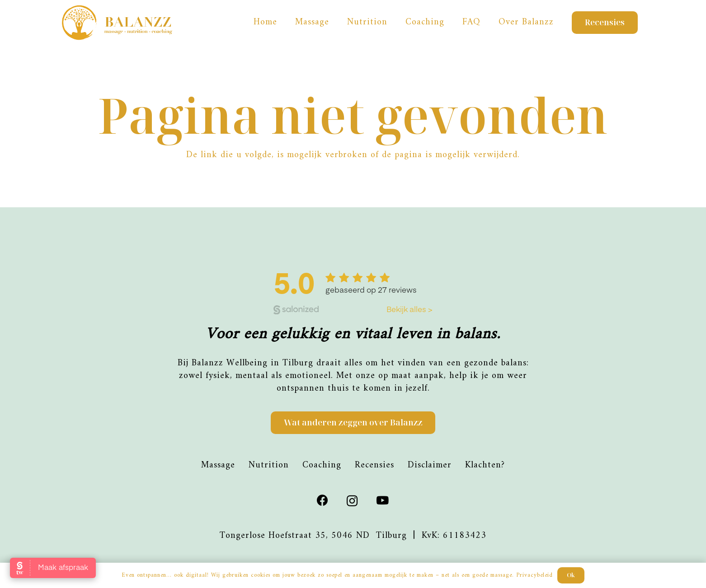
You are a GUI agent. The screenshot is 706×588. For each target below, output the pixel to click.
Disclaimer (430, 465)
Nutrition (269, 465)
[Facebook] (323, 500)
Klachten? (485, 465)
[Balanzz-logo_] (118, 23)
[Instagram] (352, 501)
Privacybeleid (534, 575)
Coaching (322, 465)
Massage (218, 465)
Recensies (374, 465)
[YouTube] (383, 500)
